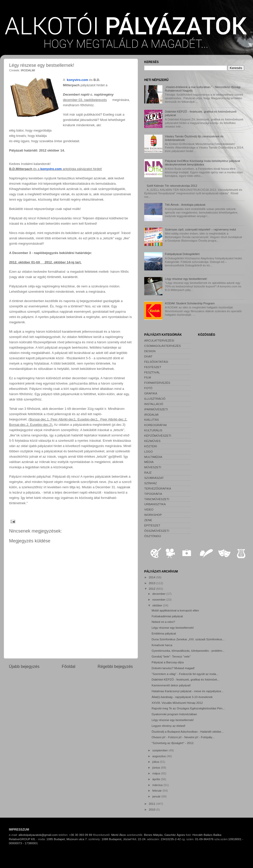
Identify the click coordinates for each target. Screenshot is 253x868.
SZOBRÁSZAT (154, 478)
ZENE (148, 520)
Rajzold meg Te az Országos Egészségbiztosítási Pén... (188, 708)
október (158, 605)
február (157, 790)
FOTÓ (148, 388)
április (157, 779)
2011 (152, 804)
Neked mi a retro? (163, 622)
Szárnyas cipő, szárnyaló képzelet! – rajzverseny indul (201, 229)
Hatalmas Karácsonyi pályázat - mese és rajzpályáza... (187, 691)
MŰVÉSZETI (153, 467)
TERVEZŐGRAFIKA (158, 488)
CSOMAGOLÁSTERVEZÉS (163, 346)
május (157, 773)
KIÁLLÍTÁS (152, 420)
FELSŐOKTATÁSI (156, 362)
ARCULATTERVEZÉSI (159, 340)
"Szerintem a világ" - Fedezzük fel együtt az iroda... (185, 674)
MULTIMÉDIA (153, 457)
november (159, 599)
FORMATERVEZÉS (157, 383)
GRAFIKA (151, 393)
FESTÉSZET (153, 367)
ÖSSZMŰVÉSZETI (157, 531)
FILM (148, 377)
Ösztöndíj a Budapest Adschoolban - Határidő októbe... (188, 732)
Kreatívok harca (162, 645)
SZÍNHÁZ (151, 483)
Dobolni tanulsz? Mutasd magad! (173, 668)
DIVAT (148, 356)
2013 (152, 583)
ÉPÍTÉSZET (152, 525)
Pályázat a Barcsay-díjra (168, 662)
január (157, 796)
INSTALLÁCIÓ (154, 404)
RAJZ (148, 472)
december (159, 594)
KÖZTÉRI (151, 446)
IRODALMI (28, 70)
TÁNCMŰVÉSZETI (157, 499)
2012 (152, 589)
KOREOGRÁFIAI (155, 425)
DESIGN (150, 351)
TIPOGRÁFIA (153, 494)
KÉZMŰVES (152, 441)
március (158, 785)
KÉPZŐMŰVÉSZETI (158, 436)
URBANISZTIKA (155, 504)
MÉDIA (149, 462)
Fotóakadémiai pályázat (167, 616)
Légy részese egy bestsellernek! (186, 279)
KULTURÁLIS (153, 430)
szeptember (160, 750)
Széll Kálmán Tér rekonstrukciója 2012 (172, 186)
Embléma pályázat (164, 633)
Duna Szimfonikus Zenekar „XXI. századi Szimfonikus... (188, 639)
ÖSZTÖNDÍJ (153, 536)
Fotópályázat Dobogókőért (182, 254)
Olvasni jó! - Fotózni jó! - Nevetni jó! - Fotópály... (183, 737)
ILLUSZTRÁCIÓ (155, 399)
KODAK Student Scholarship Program (190, 303)
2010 (152, 809)
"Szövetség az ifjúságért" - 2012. (173, 743)
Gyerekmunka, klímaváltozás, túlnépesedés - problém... (188, 651)
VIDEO (149, 509)
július (156, 762)
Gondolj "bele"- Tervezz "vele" (171, 656)
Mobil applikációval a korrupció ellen (175, 610)
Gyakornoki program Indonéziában (174, 714)
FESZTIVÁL (152, 372)
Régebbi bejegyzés (115, 666)
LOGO (149, 451)
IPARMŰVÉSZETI (156, 409)
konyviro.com (78, 80)
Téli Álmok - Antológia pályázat (185, 205)
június (157, 767)
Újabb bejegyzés (24, 666)
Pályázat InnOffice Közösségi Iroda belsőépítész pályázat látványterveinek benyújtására (203, 163)
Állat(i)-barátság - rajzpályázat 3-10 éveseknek (182, 697)
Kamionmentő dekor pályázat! (171, 685)
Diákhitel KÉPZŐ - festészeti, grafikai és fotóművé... (185, 679)
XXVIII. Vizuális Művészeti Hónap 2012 (177, 703)
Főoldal (69, 666)
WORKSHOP (153, 515)
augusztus (160, 756)
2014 (152, 577)
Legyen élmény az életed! (168, 726)
